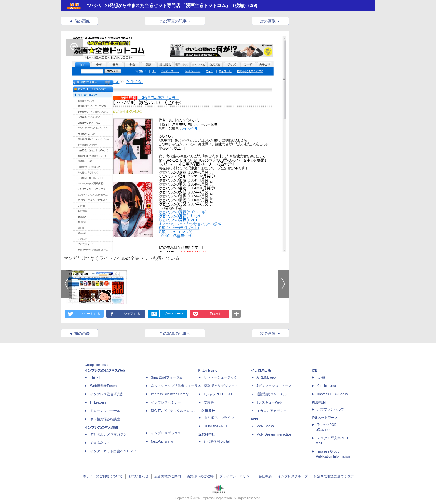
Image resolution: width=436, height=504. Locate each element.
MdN (255, 419)
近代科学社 (207, 434)
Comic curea (327, 386)
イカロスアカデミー (272, 411)
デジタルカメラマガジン (108, 434)
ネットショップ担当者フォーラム (176, 386)
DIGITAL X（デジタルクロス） (174, 411)
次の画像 (268, 21)
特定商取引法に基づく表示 (334, 476)
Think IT (96, 377)
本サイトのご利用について (103, 476)
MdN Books (265, 426)
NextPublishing (162, 441)
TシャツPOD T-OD (219, 394)
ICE (314, 370)
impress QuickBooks (332, 394)
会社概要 (265, 476)
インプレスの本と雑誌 (101, 428)
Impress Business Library (170, 394)
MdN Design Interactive (274, 434)
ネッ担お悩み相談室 (105, 419)
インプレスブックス (166, 433)
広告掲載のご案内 (168, 476)
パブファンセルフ (331, 409)
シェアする (132, 314)
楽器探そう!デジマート (221, 386)
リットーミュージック (221, 377)
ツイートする (90, 314)
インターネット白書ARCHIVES (114, 451)
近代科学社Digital (217, 441)
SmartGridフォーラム (167, 377)
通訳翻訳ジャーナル (272, 394)
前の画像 (82, 21)
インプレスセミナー (166, 402)
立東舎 (209, 402)
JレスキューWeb (269, 402)
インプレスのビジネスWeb (105, 370)
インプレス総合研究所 (107, 394)
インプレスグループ (293, 476)
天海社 (322, 377)
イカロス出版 (261, 370)
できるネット (100, 443)
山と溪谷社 (207, 411)
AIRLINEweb (266, 377)
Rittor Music (208, 370)
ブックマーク (174, 314)
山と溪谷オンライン (219, 418)
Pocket (215, 314)
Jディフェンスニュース (274, 386)
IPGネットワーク (325, 418)
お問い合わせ (138, 476)
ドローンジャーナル (105, 411)
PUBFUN (319, 402)
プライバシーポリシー (236, 476)
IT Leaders (98, 402)
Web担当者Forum (103, 386)
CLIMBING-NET (216, 426)
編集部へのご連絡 (200, 476)
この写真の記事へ (175, 21)
